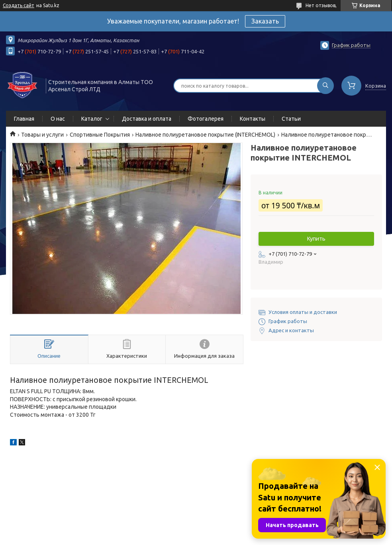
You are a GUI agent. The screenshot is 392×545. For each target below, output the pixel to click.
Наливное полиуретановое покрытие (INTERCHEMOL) (205, 135)
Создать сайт (19, 5)
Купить (316, 239)
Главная (24, 119)
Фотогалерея (206, 119)
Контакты (253, 119)
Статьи (291, 119)
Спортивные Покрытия (100, 135)
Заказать (265, 21)
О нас (58, 119)
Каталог (92, 119)
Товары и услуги (42, 135)
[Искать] (325, 86)
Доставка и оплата (147, 119)
